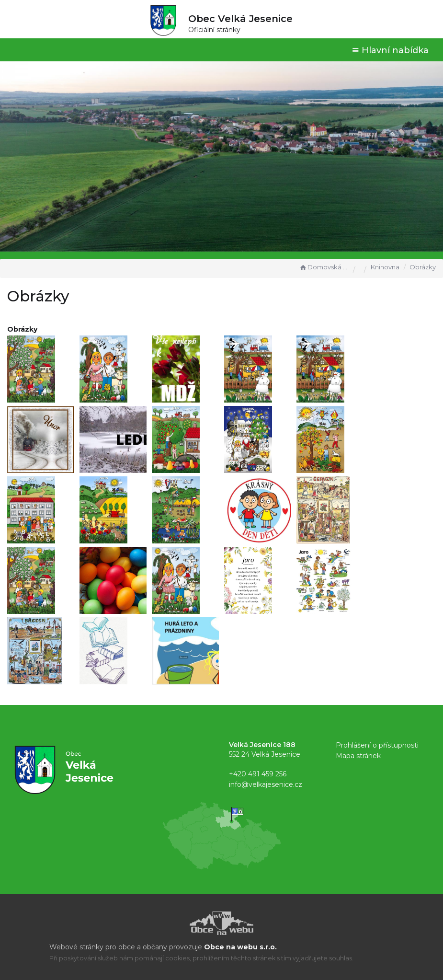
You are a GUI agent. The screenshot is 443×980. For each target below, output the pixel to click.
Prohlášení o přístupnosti (377, 745)
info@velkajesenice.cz (266, 784)
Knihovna (385, 267)
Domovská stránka (324, 267)
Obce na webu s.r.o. (240, 947)
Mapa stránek (358, 756)
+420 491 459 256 (258, 774)
